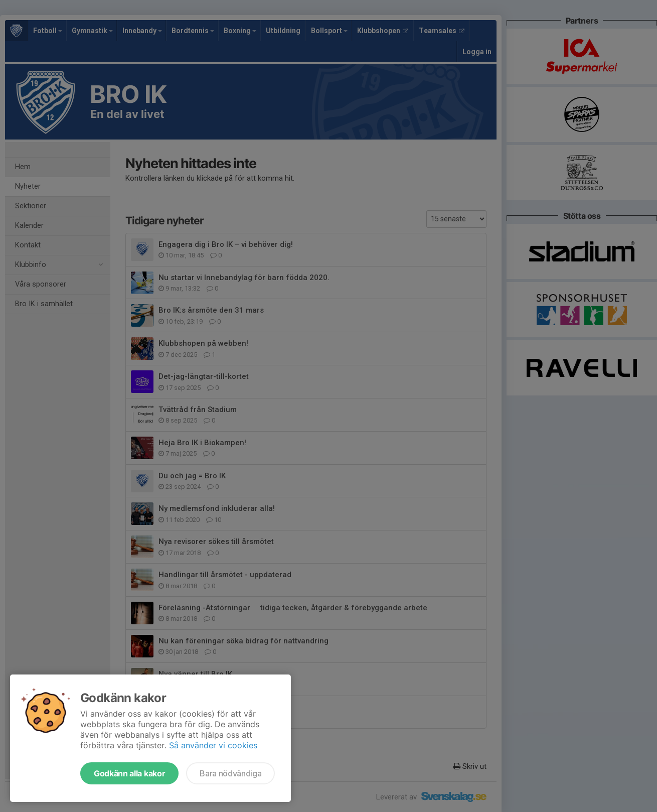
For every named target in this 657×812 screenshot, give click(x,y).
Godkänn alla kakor (129, 773)
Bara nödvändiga (230, 773)
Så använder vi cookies (213, 745)
